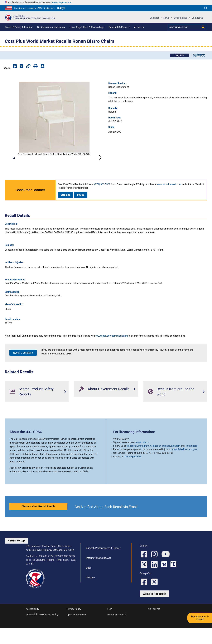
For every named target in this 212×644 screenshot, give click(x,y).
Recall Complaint (23, 369)
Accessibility (33, 627)
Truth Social (191, 462)
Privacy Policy (74, 627)
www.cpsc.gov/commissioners (112, 352)
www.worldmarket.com (169, 201)
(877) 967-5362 (102, 201)
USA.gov (90, 594)
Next (100, 166)
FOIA (110, 627)
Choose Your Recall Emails (38, 523)
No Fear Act (154, 627)
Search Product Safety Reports (32, 408)
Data (88, 584)
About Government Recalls (104, 405)
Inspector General (117, 633)
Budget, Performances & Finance (103, 565)
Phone (81, 211)
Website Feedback (154, 612)
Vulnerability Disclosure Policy (42, 633)
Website (65, 211)
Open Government (76, 633)
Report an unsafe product (201, 613)
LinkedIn (176, 462)
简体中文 (199, 55)
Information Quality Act (98, 574)
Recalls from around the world (171, 408)
